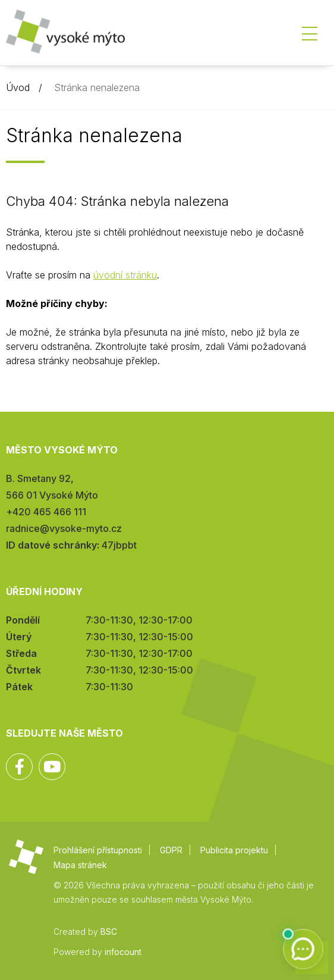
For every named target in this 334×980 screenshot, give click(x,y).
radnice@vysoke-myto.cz (64, 528)
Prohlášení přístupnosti (98, 850)
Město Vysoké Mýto (65, 35)
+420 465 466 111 (46, 512)
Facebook (19, 767)
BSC (109, 932)
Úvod (18, 87)
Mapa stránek (80, 865)
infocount (123, 952)
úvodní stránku (125, 275)
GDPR (171, 850)
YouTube (52, 767)
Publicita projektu (234, 850)
